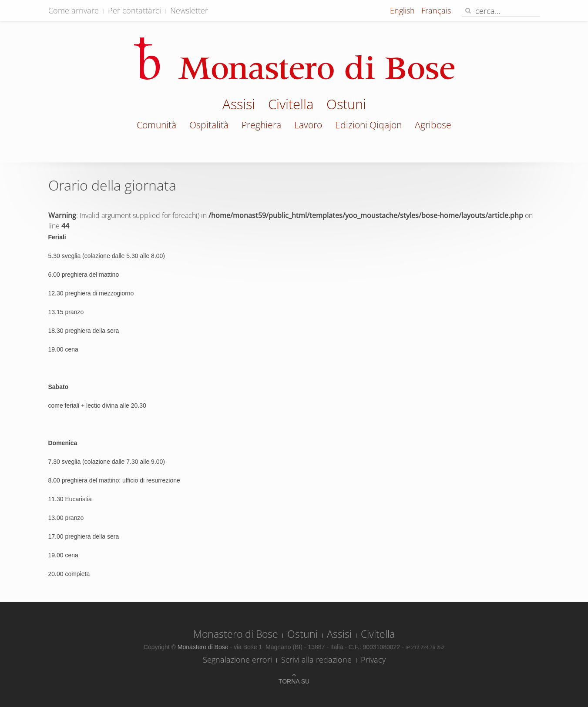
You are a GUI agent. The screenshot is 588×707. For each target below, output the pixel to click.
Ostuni (346, 105)
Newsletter (189, 10)
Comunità (156, 125)
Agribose (433, 125)
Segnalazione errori (237, 660)
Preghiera (261, 125)
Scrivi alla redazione (316, 660)
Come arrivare (74, 10)
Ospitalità (209, 125)
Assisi (239, 105)
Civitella (291, 105)
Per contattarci (134, 10)
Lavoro (308, 125)
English (403, 10)
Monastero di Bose (236, 634)
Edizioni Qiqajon (368, 125)
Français (436, 10)
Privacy (373, 660)
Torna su (294, 681)
